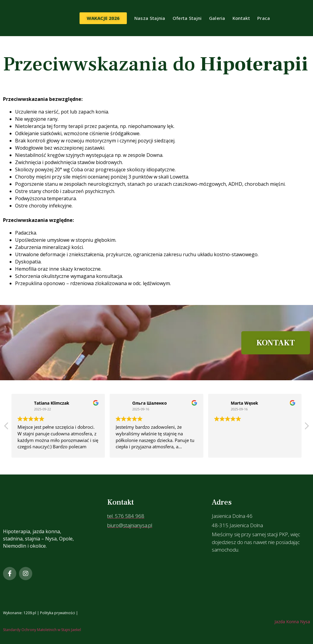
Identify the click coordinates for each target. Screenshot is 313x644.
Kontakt (241, 18)
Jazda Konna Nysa (292, 622)
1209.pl (30, 613)
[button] (306, 428)
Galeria (217, 18)
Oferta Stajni (187, 18)
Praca (264, 18)
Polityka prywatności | (59, 613)
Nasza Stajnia (150, 18)
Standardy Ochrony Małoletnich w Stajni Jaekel (42, 630)
